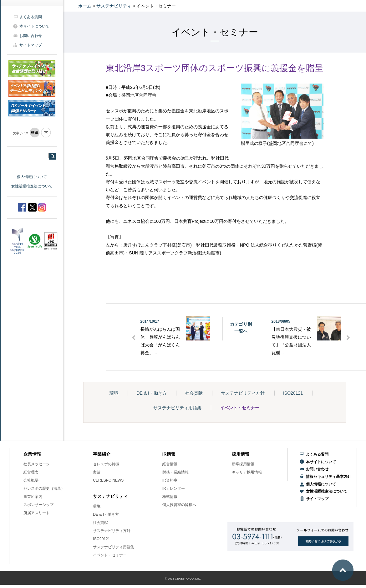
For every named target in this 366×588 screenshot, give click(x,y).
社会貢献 (194, 393)
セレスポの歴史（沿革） (44, 488)
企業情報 (32, 454)
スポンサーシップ (38, 505)
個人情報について (32, 177)
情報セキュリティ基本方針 (328, 477)
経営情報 (170, 464)
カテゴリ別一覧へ (241, 328)
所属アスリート (37, 513)
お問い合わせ (31, 36)
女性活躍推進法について (32, 186)
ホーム (85, 6)
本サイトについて (34, 26)
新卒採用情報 (243, 464)
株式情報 (170, 497)
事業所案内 (33, 497)
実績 (97, 472)
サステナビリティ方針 (243, 393)
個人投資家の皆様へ (179, 505)
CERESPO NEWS (108, 480)
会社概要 (31, 480)
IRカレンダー (174, 488)
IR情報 (169, 454)
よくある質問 (31, 17)
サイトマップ (31, 45)
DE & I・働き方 (151, 393)
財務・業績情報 (175, 472)
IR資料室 (170, 480)
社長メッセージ (37, 464)
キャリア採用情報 (247, 472)
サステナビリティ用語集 (177, 408)
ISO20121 (293, 393)
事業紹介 (102, 454)
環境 (114, 393)
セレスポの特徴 (106, 464)
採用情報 (241, 454)
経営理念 (31, 472)
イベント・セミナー (240, 408)
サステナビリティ (114, 6)
